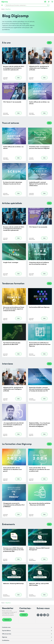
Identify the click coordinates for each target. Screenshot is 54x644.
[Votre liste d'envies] (49, 2)
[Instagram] (41, 615)
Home (3, 9)
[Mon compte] (45, 2)
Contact (24, 615)
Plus (49, 43)
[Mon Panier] (52, 2)
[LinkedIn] (45, 615)
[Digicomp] (5, 2)
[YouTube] (48, 615)
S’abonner (7, 620)
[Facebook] (38, 615)
